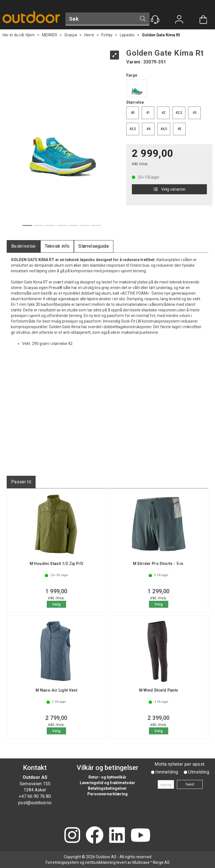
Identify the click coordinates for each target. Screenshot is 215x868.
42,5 (179, 113)
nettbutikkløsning (100, 862)
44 (148, 129)
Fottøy (107, 35)
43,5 (133, 129)
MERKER (50, 35)
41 (148, 113)
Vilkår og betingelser (107, 768)
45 (179, 129)
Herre (89, 35)
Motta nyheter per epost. (180, 764)
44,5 (164, 129)
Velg (56, 604)
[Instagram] (72, 836)
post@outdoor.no (35, 803)
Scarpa (71, 35)
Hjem (30, 35)
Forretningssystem (62, 862)
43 (195, 113)
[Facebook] (95, 836)
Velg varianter (169, 189)
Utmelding (199, 772)
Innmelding (167, 772)
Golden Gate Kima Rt (161, 35)
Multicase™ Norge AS (151, 862)
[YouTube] (141, 836)
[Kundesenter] (155, 20)
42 (163, 113)
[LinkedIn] (117, 836)
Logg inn (179, 20)
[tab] (24, 246)
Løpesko (127, 35)
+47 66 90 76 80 (35, 796)
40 (133, 113)
